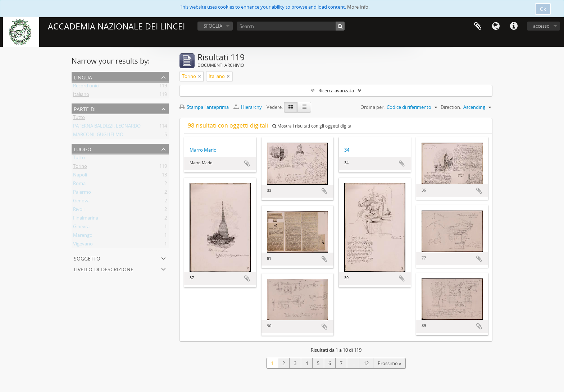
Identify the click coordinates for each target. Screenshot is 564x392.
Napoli (80, 176)
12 (366, 363)
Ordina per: (372, 107)
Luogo (83, 149)
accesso (541, 26)
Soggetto (87, 258)
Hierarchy (248, 107)
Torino (80, 167)
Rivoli (79, 211)
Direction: (451, 107)
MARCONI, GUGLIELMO (98, 136)
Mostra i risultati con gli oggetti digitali (313, 126)
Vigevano (83, 245)
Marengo (83, 236)
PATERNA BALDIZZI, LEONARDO (107, 127)
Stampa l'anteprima (204, 107)
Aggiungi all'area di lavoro (247, 163)
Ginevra (81, 228)
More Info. (358, 7)
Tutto (79, 119)
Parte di (85, 108)
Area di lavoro (478, 26)
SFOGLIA (213, 26)
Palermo (82, 193)
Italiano (81, 96)
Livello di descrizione (104, 269)
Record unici (86, 87)
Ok (543, 9)
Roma (79, 185)
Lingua (496, 26)
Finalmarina (86, 219)
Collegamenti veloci (514, 26)
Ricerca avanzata (336, 91)
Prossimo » (389, 363)
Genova (81, 202)
